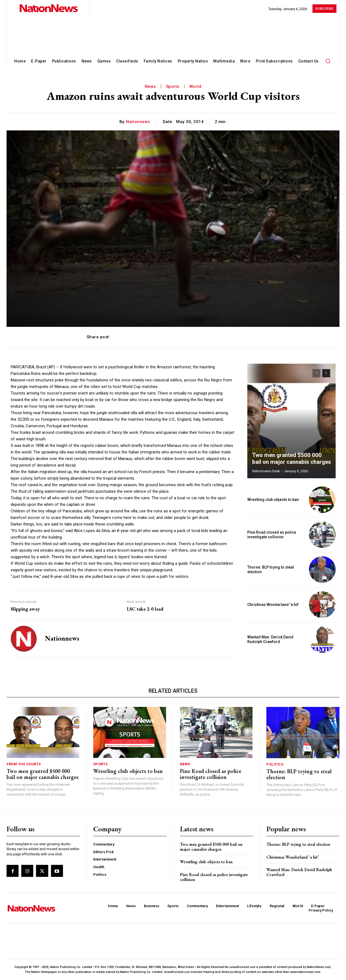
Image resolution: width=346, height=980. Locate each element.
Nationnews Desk (266, 471)
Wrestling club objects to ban (273, 500)
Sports (173, 86)
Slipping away (25, 609)
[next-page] (326, 373)
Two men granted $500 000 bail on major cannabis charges (291, 459)
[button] (328, 61)
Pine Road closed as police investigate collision (272, 535)
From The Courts (24, 764)
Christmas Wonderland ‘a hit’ (273, 605)
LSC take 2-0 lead (145, 609)
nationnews (138, 122)
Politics (275, 764)
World (195, 86)
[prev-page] (316, 373)
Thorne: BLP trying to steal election (299, 774)
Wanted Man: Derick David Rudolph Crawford (270, 639)
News (150, 86)
